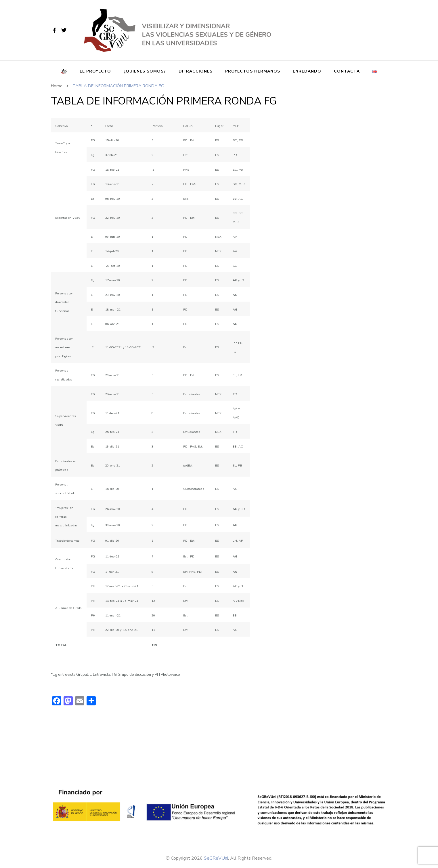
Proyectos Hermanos (253, 71)
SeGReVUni (216, 858)
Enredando (307, 71)
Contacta (347, 71)
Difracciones (196, 71)
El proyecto (95, 71)
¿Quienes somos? (145, 71)
